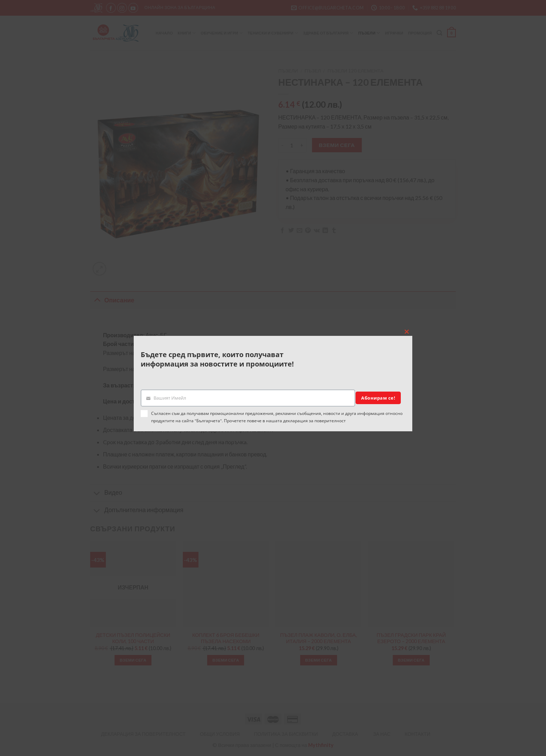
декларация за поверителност (314, 421)
